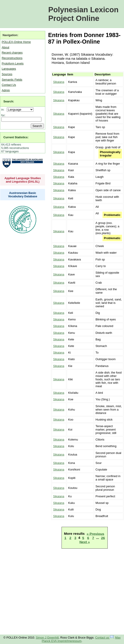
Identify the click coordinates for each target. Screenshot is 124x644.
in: (4, 110)
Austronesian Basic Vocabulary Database (23, 195)
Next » (85, 542)
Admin (6, 90)
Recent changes (12, 53)
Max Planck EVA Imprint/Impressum (81, 639)
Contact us (104, 638)
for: (4, 115)
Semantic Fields (12, 80)
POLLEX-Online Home (16, 42)
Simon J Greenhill (47, 638)
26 (103, 538)
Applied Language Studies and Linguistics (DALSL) (23, 180)
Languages (9, 69)
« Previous (95, 534)
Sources (7, 74)
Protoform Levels (13, 63)
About (5, 47)
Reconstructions (12, 58)
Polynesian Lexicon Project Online (83, 14)
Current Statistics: (16, 137)
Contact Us (9, 85)
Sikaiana (59, 82)
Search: (9, 101)
